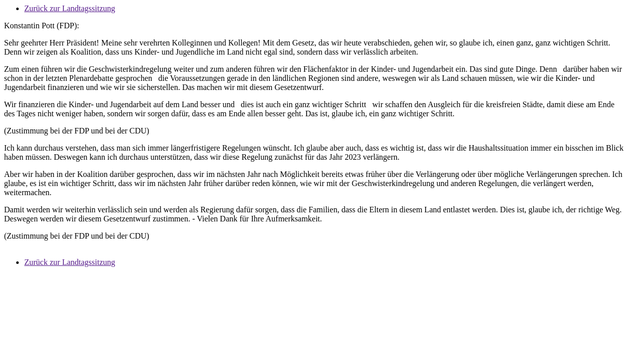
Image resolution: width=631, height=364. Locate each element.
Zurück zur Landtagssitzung (70, 8)
